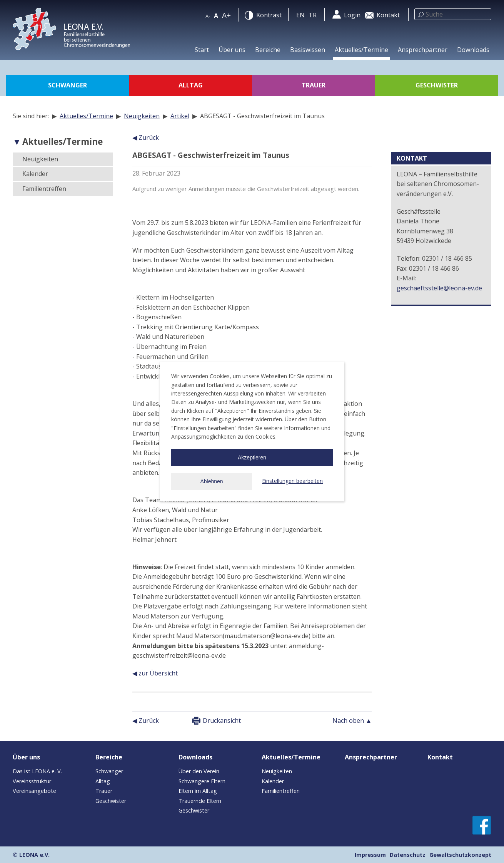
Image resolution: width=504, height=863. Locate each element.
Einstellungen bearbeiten (292, 481)
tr (313, 15)
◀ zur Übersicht (155, 673)
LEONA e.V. (34, 855)
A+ (226, 15)
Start (202, 50)
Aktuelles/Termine (361, 50)
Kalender (35, 174)
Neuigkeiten (142, 116)
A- (208, 16)
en (300, 15)
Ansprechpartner (423, 50)
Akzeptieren (252, 457)
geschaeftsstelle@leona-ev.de (439, 288)
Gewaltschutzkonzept (460, 855)
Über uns (232, 50)
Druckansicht (222, 721)
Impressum (370, 855)
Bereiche (268, 50)
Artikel (180, 116)
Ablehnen (211, 481)
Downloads (473, 50)
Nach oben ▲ (352, 721)
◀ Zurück (146, 137)
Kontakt (440, 757)
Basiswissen (308, 50)
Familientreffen (44, 189)
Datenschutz (408, 855)
